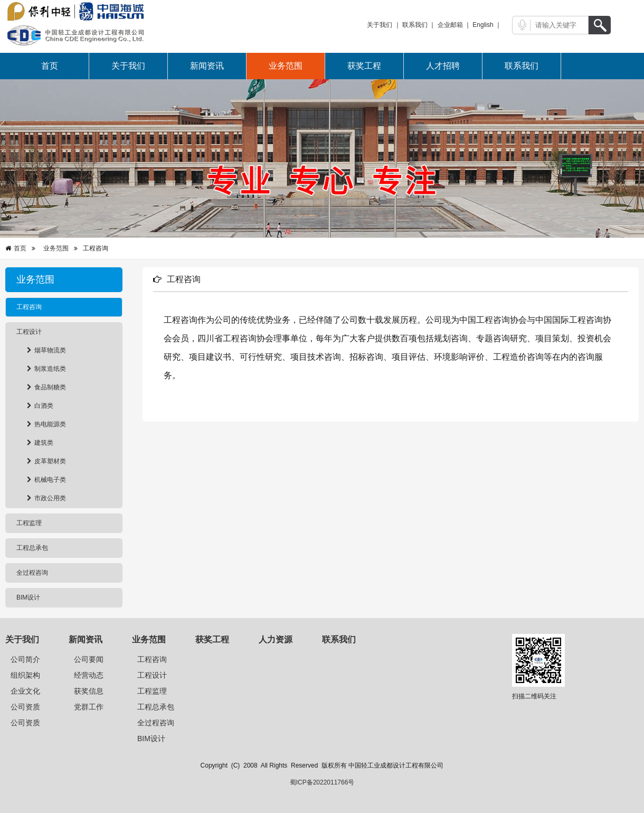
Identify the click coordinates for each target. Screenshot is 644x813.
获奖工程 (364, 66)
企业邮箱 (450, 25)
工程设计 (152, 675)
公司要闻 (89, 659)
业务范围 (286, 66)
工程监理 (152, 691)
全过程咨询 (156, 723)
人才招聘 (443, 66)
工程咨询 (152, 659)
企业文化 (25, 691)
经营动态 (89, 675)
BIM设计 (151, 739)
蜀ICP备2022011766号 (322, 782)
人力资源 (276, 639)
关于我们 (380, 25)
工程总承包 (156, 707)
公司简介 (25, 659)
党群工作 (89, 707)
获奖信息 (89, 691)
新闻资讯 (207, 66)
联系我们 (415, 25)
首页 (50, 66)
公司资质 (25, 707)
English (483, 25)
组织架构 (25, 675)
